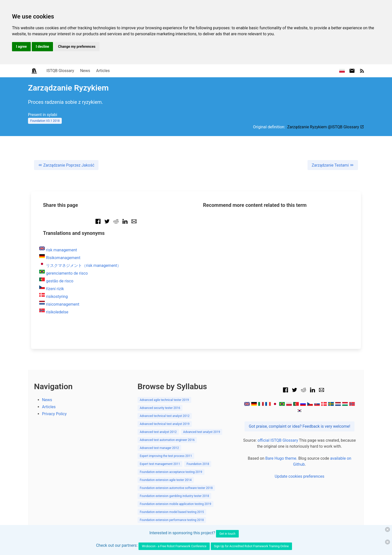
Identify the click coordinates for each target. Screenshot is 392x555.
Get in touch (227, 534)
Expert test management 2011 (160, 464)
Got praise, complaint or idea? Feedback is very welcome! (299, 426)
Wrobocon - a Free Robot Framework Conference (174, 546)
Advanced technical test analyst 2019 (165, 424)
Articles (103, 71)
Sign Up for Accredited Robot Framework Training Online (251, 546)
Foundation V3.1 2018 (45, 121)
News (85, 71)
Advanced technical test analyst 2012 (165, 416)
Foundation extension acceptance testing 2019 (171, 472)
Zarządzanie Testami (333, 165)
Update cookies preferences (299, 476)
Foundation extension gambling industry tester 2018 (174, 496)
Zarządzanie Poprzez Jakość (66, 165)
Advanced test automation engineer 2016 (167, 440)
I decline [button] (42, 47)
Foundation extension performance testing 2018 (172, 520)
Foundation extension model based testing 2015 (172, 512)
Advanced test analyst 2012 (158, 432)
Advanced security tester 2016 (160, 408)
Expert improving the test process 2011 (166, 456)
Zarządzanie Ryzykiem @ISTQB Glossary (326, 127)
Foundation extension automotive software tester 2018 (176, 488)
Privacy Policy (54, 414)
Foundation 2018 (198, 464)
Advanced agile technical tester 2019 (164, 400)
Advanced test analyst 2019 (202, 432)
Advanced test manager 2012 (159, 448)
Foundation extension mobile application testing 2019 (175, 504)
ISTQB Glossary (60, 71)
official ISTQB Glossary (278, 440)
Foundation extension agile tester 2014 (166, 480)
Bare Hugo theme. (281, 458)
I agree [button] (21, 47)
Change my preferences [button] (77, 47)
